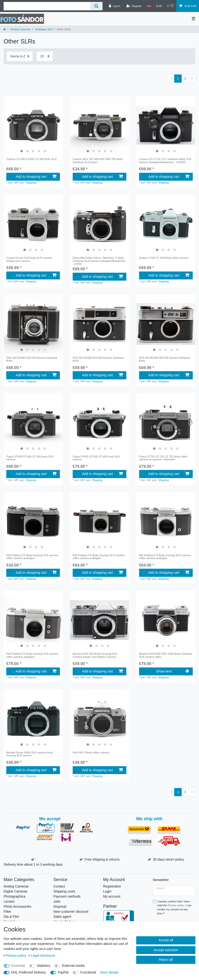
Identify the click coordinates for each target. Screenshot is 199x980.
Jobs (57, 901)
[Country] (149, 6)
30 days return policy (168, 859)
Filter (7, 912)
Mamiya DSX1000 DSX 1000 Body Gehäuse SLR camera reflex (166, 655)
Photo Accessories (17, 906)
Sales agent (62, 917)
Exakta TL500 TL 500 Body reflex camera (164, 258)
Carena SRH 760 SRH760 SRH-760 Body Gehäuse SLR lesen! (98, 160)
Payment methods (67, 896)
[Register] (134, 6)
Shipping (31, 183)
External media (73, 966)
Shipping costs (64, 891)
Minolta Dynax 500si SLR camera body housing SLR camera (29, 754)
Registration (112, 886)
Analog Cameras (20, 29)
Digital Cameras (16, 891)
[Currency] (159, 6)
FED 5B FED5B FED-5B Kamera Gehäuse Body (32, 359)
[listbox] (33, 126)
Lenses (9, 901)
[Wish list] (170, 6)
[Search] (96, 6)
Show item (172, 671)
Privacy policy (15, 955)
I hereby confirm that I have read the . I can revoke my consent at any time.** (174, 907)
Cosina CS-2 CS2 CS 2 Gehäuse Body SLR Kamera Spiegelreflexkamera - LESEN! (165, 160)
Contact (59, 886)
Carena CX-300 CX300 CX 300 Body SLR (31, 159)
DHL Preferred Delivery (29, 972)
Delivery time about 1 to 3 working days (33, 864)
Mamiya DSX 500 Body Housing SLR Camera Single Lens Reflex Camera (95, 655)
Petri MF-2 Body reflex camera (91, 752)
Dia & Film (11, 917)
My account (112, 896)
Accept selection (166, 950)
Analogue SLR (44, 29)
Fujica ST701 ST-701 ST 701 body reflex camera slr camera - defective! (163, 458)
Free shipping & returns (102, 859)
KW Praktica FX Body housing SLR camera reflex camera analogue (32, 557)
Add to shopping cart (36, 177)
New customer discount (71, 912)
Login (107, 891)
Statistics (44, 966)
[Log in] (114, 6)
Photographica (14, 896)
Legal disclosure (42, 955)
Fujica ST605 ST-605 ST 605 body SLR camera (30, 458)
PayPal (63, 972)
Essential (18, 966)
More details (109, 972)
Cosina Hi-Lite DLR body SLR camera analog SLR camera (29, 259)
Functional (88, 972)
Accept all (166, 940)
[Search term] (47, 6)
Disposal (60, 906)
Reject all (166, 960)
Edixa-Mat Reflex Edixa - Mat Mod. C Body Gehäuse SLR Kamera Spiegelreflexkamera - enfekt (99, 261)
